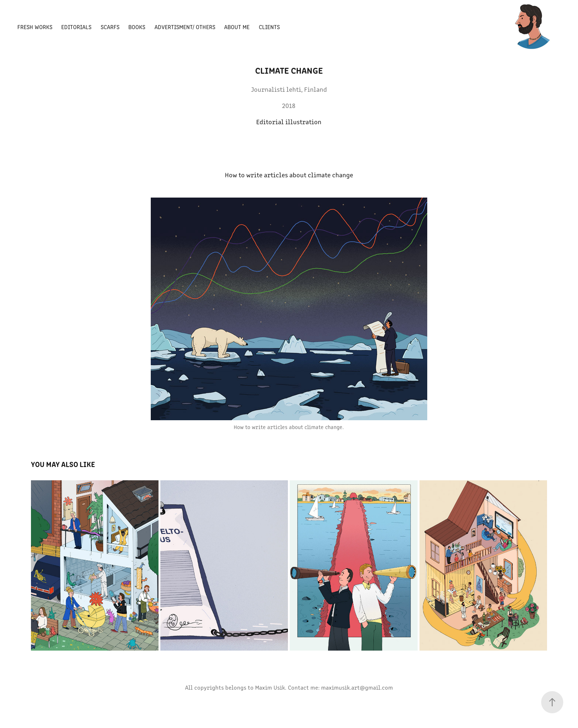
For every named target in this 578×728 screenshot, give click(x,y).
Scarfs (110, 27)
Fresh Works (35, 27)
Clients (269, 27)
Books (137, 27)
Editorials (76, 27)
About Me (237, 27)
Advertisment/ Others (185, 27)
